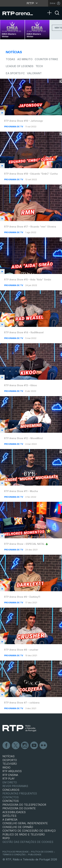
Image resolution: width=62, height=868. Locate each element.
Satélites (9, 816)
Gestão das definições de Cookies (28, 842)
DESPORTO (10, 760)
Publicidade (35, 855)
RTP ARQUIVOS (12, 771)
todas (10, 59)
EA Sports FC (15, 73)
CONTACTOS (11, 801)
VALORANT (34, 73)
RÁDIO (6, 767)
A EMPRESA (10, 820)
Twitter (16, 745)
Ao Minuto (25, 59)
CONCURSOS (11, 790)
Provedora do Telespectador (24, 805)
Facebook (6, 745)
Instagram (25, 745)
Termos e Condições (14, 855)
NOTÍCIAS (9, 756)
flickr (43, 745)
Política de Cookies (42, 852)
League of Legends (20, 66)
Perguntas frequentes (20, 793)
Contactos (11, 797)
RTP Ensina (10, 775)
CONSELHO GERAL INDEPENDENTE (25, 823)
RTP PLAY (9, 779)
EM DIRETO (10, 782)
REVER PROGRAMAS (15, 786)
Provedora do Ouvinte (19, 808)
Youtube (34, 745)
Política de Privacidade (16, 852)
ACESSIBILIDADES (14, 812)
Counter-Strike (46, 59)
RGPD (6, 838)
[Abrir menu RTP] (31, 3)
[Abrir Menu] (50, 9)
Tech (39, 66)
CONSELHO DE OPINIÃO (18, 827)
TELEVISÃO (10, 764)
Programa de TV (14, 127)
